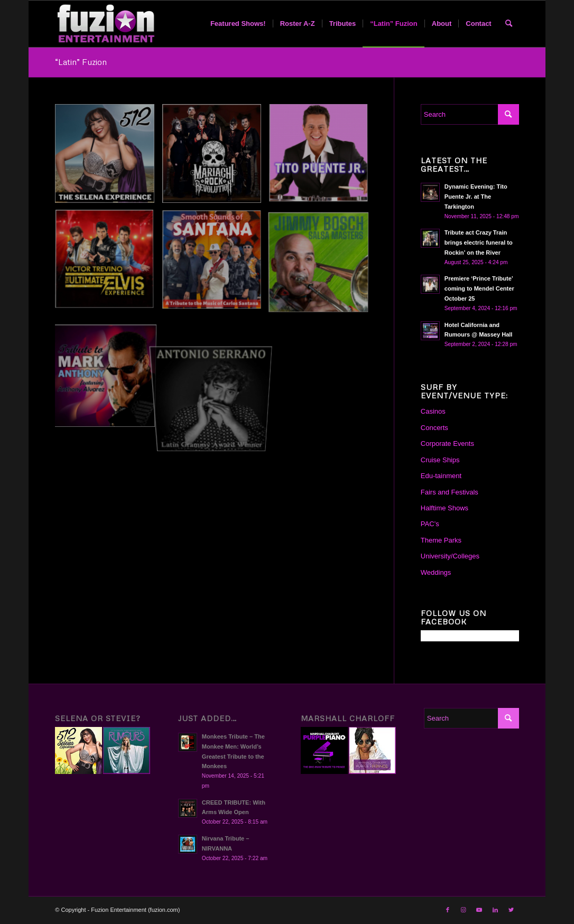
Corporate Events (447, 444)
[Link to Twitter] (511, 910)
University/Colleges (450, 556)
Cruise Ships (440, 460)
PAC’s (430, 524)
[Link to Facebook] (448, 910)
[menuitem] (238, 24)
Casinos (433, 411)
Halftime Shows (445, 508)
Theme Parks (441, 540)
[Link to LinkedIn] (495, 910)
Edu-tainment (441, 476)
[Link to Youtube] (479, 910)
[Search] (509, 24)
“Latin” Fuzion (81, 62)
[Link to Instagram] (464, 910)
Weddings (436, 572)
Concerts (434, 428)
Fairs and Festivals (450, 492)
